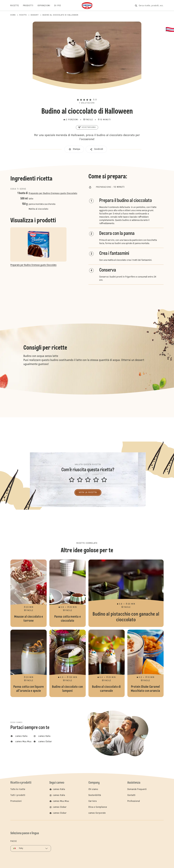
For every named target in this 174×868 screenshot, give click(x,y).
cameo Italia (59, 789)
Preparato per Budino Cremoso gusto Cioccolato (53, 193)
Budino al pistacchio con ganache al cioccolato (126, 593)
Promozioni (16, 801)
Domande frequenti (137, 789)
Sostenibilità (95, 795)
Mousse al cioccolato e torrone (29, 593)
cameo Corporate (97, 813)
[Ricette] (17, 6)
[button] (87, 95)
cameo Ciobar (60, 807)
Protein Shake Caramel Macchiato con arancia (145, 663)
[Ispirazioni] (46, 6)
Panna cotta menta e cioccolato (67, 593)
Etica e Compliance (98, 807)
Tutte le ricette (18, 789)
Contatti (131, 795)
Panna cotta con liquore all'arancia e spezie (29, 663)
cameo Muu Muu (61, 801)
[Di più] (60, 6)
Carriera (93, 801)
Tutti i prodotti (18, 795)
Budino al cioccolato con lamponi (67, 663)
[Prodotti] (30, 6)
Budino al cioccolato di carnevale (107, 663)
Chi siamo (93, 789)
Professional (134, 801)
